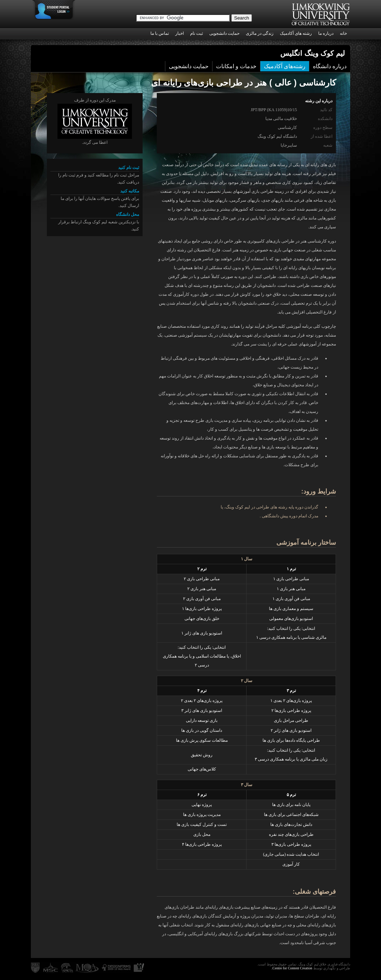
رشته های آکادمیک (296, 33)
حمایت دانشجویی (224, 33)
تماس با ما (160, 33)
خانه (343, 33)
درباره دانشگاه (330, 66)
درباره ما (326, 33)
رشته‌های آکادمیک (285, 66)
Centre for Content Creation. (292, 968)
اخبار (180, 33)
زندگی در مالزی (260, 33)
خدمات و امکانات (236, 66)
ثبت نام (197, 33)
